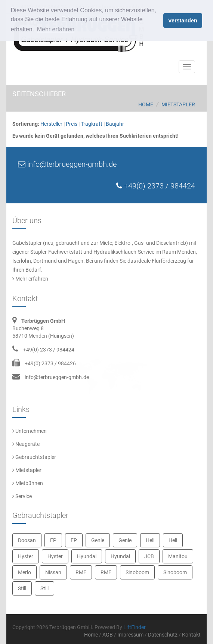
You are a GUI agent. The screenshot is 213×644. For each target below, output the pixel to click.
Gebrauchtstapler (34, 457)
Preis (72, 124)
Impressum (130, 635)
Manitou (178, 556)
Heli (150, 540)
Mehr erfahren (30, 279)
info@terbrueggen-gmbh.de (57, 377)
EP (53, 540)
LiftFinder (135, 627)
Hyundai (87, 556)
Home (146, 104)
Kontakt (191, 635)
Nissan (53, 572)
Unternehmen (30, 431)
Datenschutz (163, 635)
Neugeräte (26, 444)
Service (22, 496)
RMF (81, 572)
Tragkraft (92, 124)
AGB (108, 635)
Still (22, 588)
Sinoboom (137, 572)
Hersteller (51, 124)
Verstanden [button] (183, 21)
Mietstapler (178, 104)
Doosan (27, 540)
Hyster (26, 556)
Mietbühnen (28, 483)
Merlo (24, 572)
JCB (149, 556)
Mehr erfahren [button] (56, 29)
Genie (98, 540)
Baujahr (115, 124)
